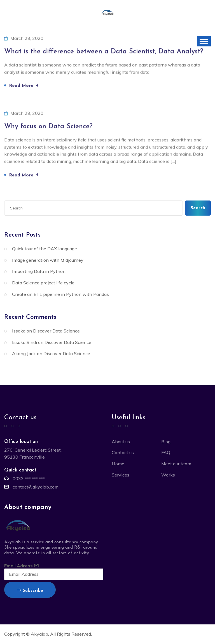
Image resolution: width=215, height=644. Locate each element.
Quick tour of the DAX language (45, 249)
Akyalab (39, 634)
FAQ (166, 452)
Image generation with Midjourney (48, 260)
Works (168, 475)
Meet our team (176, 464)
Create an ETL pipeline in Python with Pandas (60, 294)
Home (118, 464)
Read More (24, 86)
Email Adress (54, 571)
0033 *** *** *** (29, 478)
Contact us (123, 452)
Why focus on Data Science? (48, 127)
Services (121, 475)
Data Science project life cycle (43, 283)
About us (121, 442)
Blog (166, 442)
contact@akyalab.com (36, 487)
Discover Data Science (56, 331)
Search (198, 208)
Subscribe (30, 591)
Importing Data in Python (39, 271)
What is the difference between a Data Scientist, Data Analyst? (104, 52)
